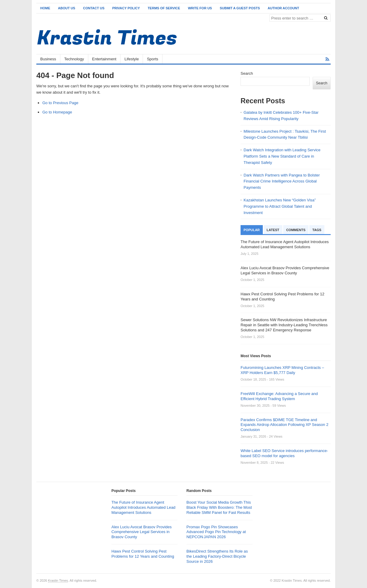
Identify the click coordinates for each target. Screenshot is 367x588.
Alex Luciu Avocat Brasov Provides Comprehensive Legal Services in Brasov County (142, 532)
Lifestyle (132, 59)
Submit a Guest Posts (240, 8)
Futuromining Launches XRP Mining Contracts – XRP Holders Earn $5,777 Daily (282, 370)
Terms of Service (164, 8)
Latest (273, 230)
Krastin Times (58, 580)
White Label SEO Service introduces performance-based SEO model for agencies (284, 453)
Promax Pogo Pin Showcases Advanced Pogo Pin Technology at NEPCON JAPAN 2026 (216, 532)
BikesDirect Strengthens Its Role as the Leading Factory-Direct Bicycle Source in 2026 (217, 556)
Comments (296, 230)
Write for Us (200, 8)
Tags (317, 230)
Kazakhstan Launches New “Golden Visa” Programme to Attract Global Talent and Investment (280, 206)
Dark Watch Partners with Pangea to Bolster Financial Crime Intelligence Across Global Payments (282, 181)
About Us (67, 8)
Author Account (283, 8)
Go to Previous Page (60, 103)
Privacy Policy (126, 8)
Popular (252, 230)
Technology (74, 59)
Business (48, 59)
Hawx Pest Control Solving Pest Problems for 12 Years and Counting (143, 554)
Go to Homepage (57, 112)
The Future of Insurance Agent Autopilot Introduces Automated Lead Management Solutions (143, 507)
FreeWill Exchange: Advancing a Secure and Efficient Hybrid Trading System (279, 396)
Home (45, 8)
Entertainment (104, 59)
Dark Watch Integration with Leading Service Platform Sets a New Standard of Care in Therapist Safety (282, 156)
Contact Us (94, 8)
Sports (153, 59)
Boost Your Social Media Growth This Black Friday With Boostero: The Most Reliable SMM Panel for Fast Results (219, 507)
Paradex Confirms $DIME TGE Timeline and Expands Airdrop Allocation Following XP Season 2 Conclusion (284, 425)
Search (247, 73)
